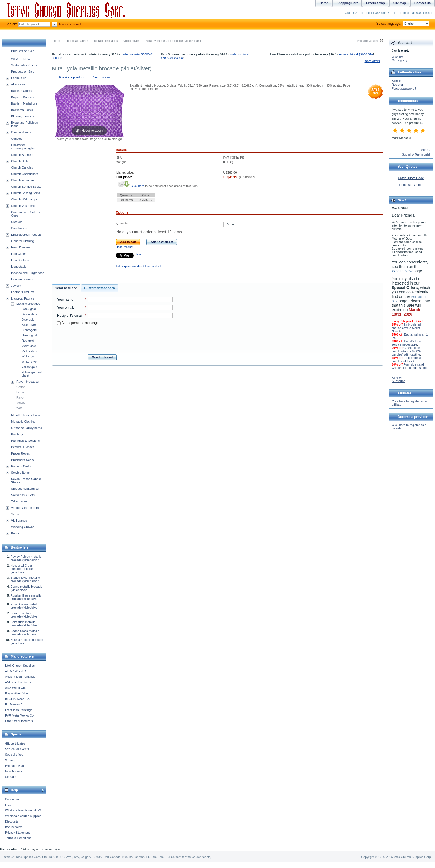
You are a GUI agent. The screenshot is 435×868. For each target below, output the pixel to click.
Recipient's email (70, 316)
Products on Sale (23, 51)
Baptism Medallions (24, 103)
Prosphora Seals (22, 460)
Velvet (21, 403)
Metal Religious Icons (26, 415)
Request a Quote (411, 185)
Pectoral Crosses (23, 447)
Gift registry (399, 60)
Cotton (21, 387)
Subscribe (399, 381)
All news (397, 378)
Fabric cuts (19, 78)
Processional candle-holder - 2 (406, 359)
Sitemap (11, 760)
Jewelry (16, 286)
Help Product (125, 247)
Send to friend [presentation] (66, 288)
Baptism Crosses (23, 91)
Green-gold (29, 335)
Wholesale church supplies (23, 816)
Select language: (403, 24)
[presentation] (115, 338)
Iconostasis (19, 267)
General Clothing (23, 241)
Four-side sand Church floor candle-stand (409, 366)
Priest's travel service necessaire (407, 343)
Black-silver (29, 314)
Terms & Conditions (18, 838)
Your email (65, 308)
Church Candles (22, 167)
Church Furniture (23, 180)
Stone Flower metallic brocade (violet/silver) (25, 579)
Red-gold (28, 341)
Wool (20, 408)
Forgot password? (404, 88)
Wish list (397, 57)
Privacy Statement (17, 833)
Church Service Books (26, 187)
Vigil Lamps (19, 521)
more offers (372, 61)
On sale (10, 777)
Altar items (18, 84)
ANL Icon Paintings (18, 682)
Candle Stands (21, 132)
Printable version (367, 41)
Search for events (17, 749)
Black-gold (29, 309)
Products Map (14, 766)
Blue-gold (28, 319)
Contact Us (423, 3)
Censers (17, 139)
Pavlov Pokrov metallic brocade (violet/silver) (26, 558)
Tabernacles (19, 501)
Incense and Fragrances (28, 273)
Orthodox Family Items (26, 428)
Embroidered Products (26, 235)
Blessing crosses (23, 116)
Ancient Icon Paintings (20, 677)
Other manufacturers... (20, 721)
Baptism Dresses (23, 97)
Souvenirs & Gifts (23, 495)
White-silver (30, 362)
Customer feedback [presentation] (100, 288)
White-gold (29, 356)
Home (56, 41)
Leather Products (23, 292)
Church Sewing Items (26, 193)
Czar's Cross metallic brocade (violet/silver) (25, 633)
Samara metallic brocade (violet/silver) (25, 615)
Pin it (140, 254)
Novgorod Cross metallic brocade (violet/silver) (22, 569)
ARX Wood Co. (15, 688)
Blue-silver (29, 325)
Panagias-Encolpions (25, 441)
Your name (65, 300)
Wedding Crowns (23, 527)
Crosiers (17, 222)
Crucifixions (19, 228)
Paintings (17, 434)
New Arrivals (13, 771)
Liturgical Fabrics (77, 41)
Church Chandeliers (25, 174)
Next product (105, 77)
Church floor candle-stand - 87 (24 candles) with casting (406, 351)
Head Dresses (21, 247)
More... (425, 150)
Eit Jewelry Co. (15, 704)
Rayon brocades (27, 382)
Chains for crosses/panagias (23, 147)
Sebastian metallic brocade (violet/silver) (25, 624)
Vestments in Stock (24, 65)
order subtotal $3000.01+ (356, 54)
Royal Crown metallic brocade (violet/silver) (25, 606)
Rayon (21, 397)
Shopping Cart (347, 3)
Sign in (396, 81)
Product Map (375, 3)
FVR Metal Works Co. (20, 715)
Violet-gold (29, 346)
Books (15, 533)
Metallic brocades (106, 41)
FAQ (8, 805)
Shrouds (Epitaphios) (25, 489)
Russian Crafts (21, 466)
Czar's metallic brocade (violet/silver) (26, 588)
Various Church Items (26, 508)
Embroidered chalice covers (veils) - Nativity (407, 328)
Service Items (20, 473)
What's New (402, 271)
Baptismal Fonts (22, 110)
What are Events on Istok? (23, 810)
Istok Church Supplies (20, 666)
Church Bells (20, 161)
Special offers (14, 755)
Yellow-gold (29, 367)
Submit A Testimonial (416, 154)
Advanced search (70, 24)
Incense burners (22, 279)
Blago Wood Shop (17, 693)
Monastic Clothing (23, 422)
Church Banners (22, 155)
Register (397, 85)
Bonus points (14, 827)
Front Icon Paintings (19, 710)
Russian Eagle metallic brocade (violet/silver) (26, 597)
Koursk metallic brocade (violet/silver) (27, 641)
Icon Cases (19, 254)
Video (15, 514)
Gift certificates (15, 743)
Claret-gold (29, 330)
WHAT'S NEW (21, 59)
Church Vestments (24, 206)
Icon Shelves (20, 260)
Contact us (12, 799)
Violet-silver (131, 41)
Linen (20, 392)
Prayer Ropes (20, 453)
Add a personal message (78, 323)
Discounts (12, 821)
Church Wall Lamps (24, 199)
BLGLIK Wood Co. (17, 699)
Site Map (400, 3)
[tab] (66, 288)
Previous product (69, 77)
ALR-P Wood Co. (17, 671)
